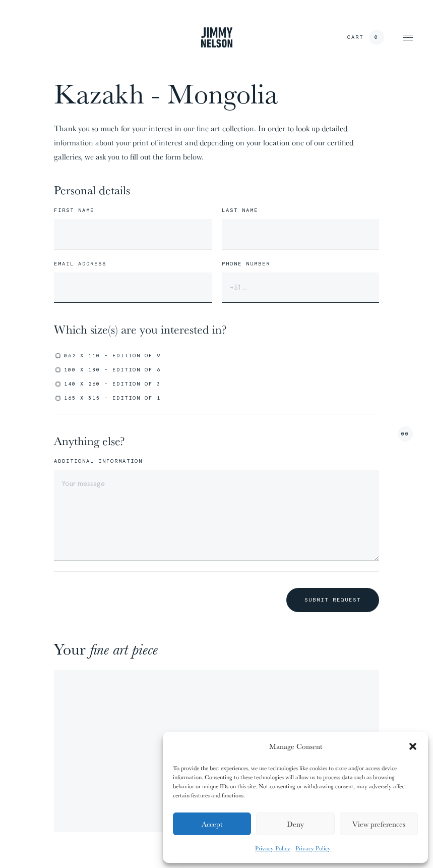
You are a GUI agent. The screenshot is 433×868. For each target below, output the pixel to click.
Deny (295, 824)
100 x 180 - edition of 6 (112, 370)
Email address (80, 264)
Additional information (98, 461)
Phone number (246, 264)
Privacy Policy (273, 848)
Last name (240, 210)
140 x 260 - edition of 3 (112, 384)
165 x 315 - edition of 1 (112, 398)
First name (74, 210)
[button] (413, 746)
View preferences (379, 824)
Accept (212, 824)
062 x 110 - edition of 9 (112, 356)
